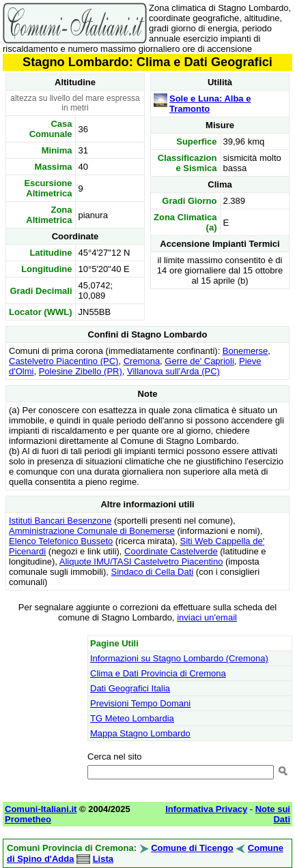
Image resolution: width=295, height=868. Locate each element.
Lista (103, 859)
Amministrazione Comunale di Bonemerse (92, 531)
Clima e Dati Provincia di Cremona (158, 673)
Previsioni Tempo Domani (140, 703)
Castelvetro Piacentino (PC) (64, 361)
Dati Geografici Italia (130, 688)
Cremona (142, 361)
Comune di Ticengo (192, 848)
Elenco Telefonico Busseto (61, 541)
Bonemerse (245, 351)
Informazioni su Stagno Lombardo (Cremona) (179, 658)
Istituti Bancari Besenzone (60, 521)
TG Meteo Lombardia (132, 718)
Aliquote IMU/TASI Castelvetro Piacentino (141, 562)
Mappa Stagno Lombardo (140, 733)
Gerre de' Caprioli (199, 361)
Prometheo (28, 819)
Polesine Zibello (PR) (81, 371)
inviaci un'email (207, 617)
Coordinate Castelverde (171, 551)
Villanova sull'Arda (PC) (173, 371)
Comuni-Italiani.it (41, 809)
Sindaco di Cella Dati (153, 572)
